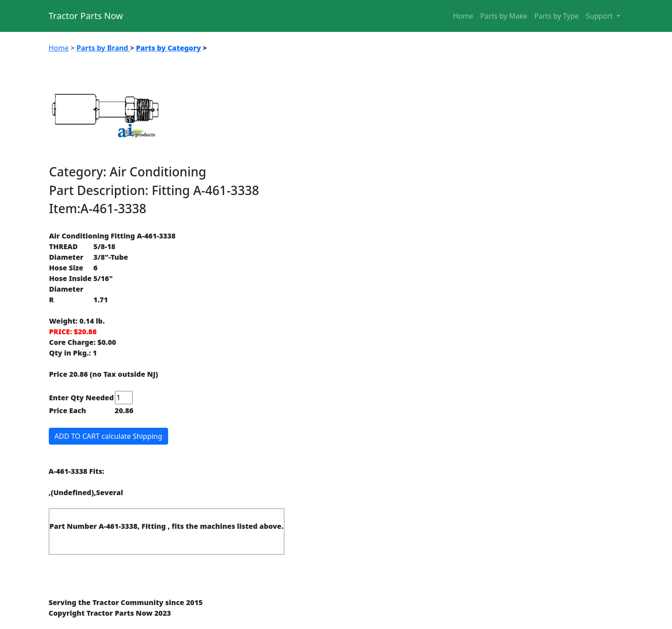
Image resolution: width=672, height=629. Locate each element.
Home (463, 16)
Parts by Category (168, 48)
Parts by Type (557, 16)
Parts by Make (504, 16)
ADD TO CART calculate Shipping (108, 436)
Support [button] (600, 16)
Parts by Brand (104, 48)
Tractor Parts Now (86, 16)
